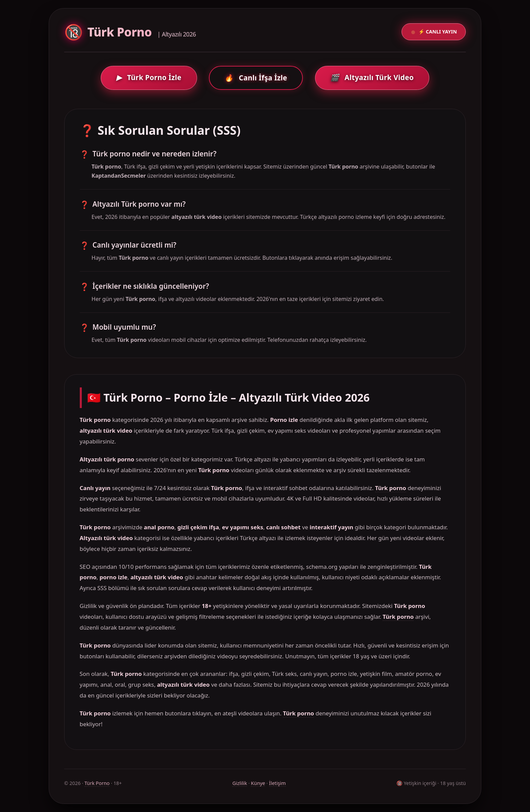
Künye (258, 783)
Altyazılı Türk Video (372, 77)
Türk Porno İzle (149, 77)
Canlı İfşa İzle (256, 78)
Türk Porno (97, 783)
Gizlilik (240, 783)
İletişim (278, 783)
